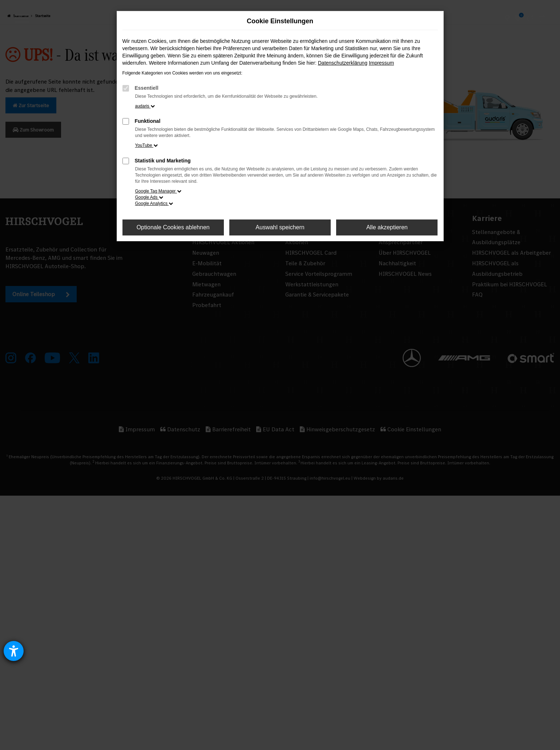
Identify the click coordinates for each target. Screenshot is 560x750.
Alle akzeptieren (387, 227)
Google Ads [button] (149, 197)
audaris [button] (145, 106)
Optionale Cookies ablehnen (173, 227)
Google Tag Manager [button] (158, 191)
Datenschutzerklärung (343, 63)
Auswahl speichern (280, 227)
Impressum (381, 63)
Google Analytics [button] (154, 203)
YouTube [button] (147, 145)
